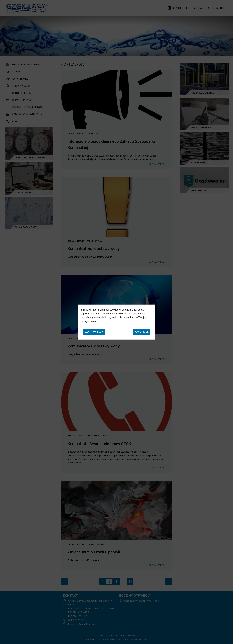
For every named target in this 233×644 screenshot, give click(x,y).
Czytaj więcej (94, 332)
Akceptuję (142, 332)
